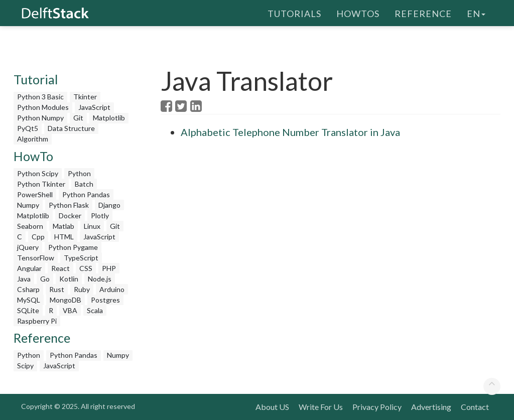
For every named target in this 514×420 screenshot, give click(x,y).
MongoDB (66, 300)
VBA (70, 310)
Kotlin (69, 279)
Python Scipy (38, 173)
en (476, 13)
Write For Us (321, 407)
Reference (423, 13)
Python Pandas (86, 194)
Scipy (25, 366)
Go (45, 279)
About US (272, 407)
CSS (86, 268)
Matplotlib (109, 118)
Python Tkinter (41, 184)
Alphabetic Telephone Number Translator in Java (290, 132)
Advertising (431, 407)
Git (78, 118)
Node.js (100, 279)
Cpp (38, 237)
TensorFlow (36, 258)
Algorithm (33, 139)
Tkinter (85, 97)
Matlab (63, 226)
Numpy (28, 205)
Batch (84, 184)
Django (109, 205)
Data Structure (71, 128)
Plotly (100, 216)
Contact (475, 407)
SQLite (28, 310)
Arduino (112, 289)
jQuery (28, 247)
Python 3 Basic (40, 97)
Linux (92, 226)
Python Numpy (40, 118)
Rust (57, 289)
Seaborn (30, 226)
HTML (64, 237)
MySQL (29, 300)
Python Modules (43, 107)
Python (79, 173)
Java (24, 279)
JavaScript (94, 107)
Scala (95, 310)
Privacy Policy (377, 407)
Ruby (82, 289)
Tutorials (294, 13)
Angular (29, 268)
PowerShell (35, 194)
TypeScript (81, 258)
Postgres (105, 300)
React (60, 268)
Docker (70, 216)
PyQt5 (28, 128)
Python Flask (69, 205)
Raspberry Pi (37, 321)
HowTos (358, 13)
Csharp (28, 289)
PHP (109, 268)
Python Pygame (73, 247)
